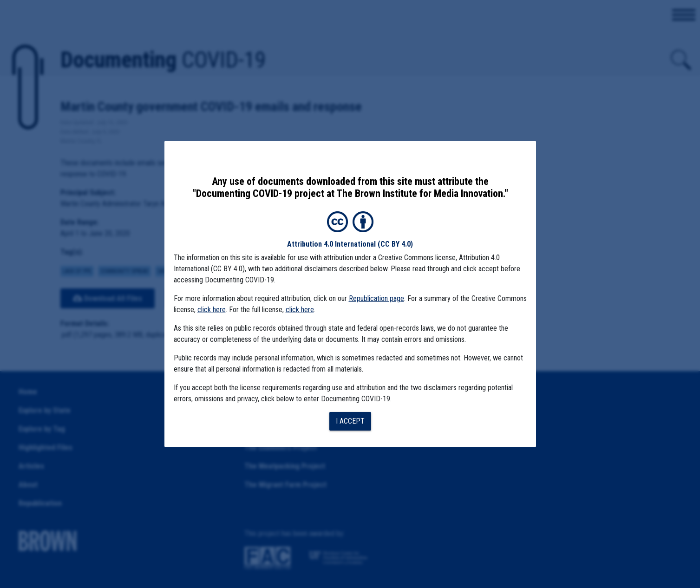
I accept (350, 421)
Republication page (376, 298)
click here (212, 310)
